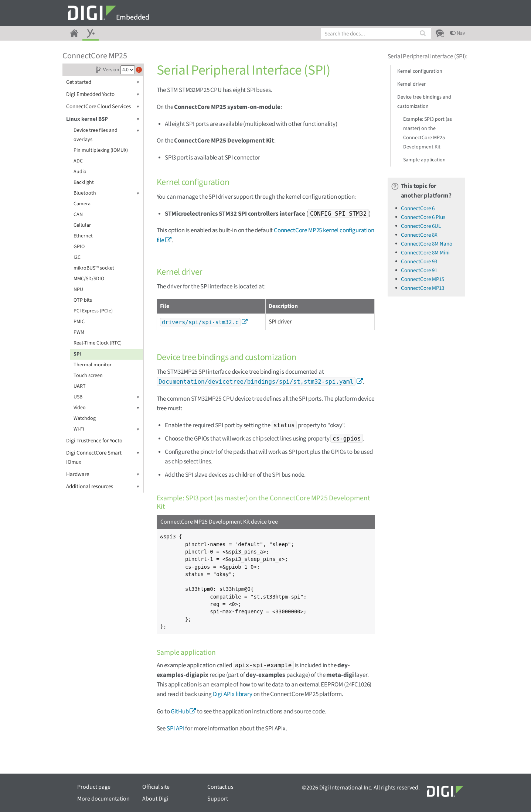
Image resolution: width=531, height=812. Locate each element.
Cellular (82, 225)
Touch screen (88, 376)
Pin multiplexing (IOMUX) (101, 150)
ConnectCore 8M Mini (425, 253)
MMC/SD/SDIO (89, 279)
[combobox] (376, 33)
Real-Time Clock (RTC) (98, 343)
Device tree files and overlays (106, 135)
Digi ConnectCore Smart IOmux (103, 457)
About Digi (155, 799)
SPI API (176, 729)
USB (106, 397)
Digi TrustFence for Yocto (94, 441)
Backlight (84, 182)
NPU (78, 289)
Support (218, 799)
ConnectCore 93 (419, 262)
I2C (77, 257)
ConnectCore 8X (419, 235)
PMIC (79, 322)
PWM (79, 332)
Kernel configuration (420, 71)
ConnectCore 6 (418, 208)
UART (80, 386)
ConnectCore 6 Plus (423, 217)
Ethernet (83, 236)
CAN (78, 215)
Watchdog (85, 418)
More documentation (103, 799)
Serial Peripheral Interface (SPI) (427, 56)
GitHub (180, 712)
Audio (80, 172)
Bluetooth (106, 193)
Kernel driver (411, 84)
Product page (94, 787)
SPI (77, 354)
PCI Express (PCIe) (93, 311)
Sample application (424, 160)
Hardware (103, 474)
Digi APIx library (233, 694)
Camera (82, 204)
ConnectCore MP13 (423, 288)
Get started (103, 82)
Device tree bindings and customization (424, 102)
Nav (457, 33)
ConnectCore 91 (419, 270)
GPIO (79, 247)
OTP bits (83, 300)
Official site (156, 787)
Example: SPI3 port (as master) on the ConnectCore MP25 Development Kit (428, 133)
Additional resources (103, 486)
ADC (78, 161)
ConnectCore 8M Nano (427, 244)
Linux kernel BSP (103, 119)
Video (106, 408)
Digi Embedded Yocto (103, 94)
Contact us (220, 787)
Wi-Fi (106, 429)
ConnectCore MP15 (423, 279)
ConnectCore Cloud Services (103, 107)
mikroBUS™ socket (94, 268)
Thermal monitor (93, 365)
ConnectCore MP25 (95, 56)
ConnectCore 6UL (421, 226)
